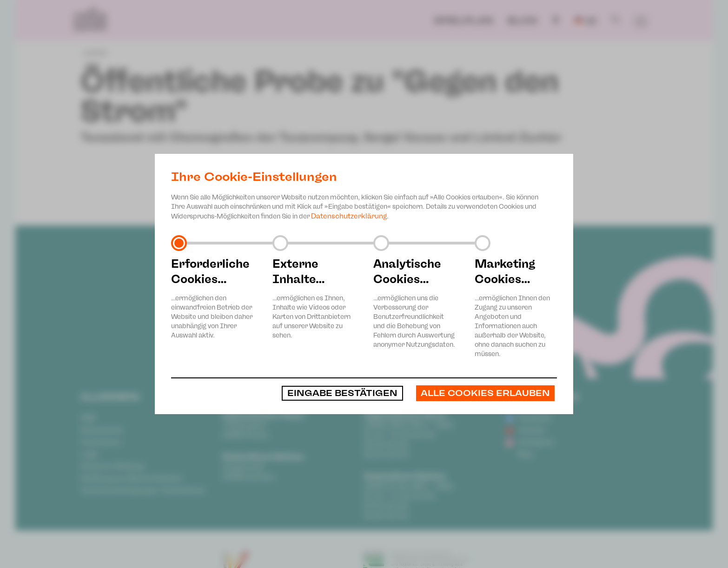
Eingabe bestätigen (342, 393)
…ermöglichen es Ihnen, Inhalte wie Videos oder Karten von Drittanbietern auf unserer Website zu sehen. (314, 298)
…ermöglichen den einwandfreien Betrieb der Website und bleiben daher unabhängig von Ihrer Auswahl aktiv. (212, 298)
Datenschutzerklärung (349, 216)
